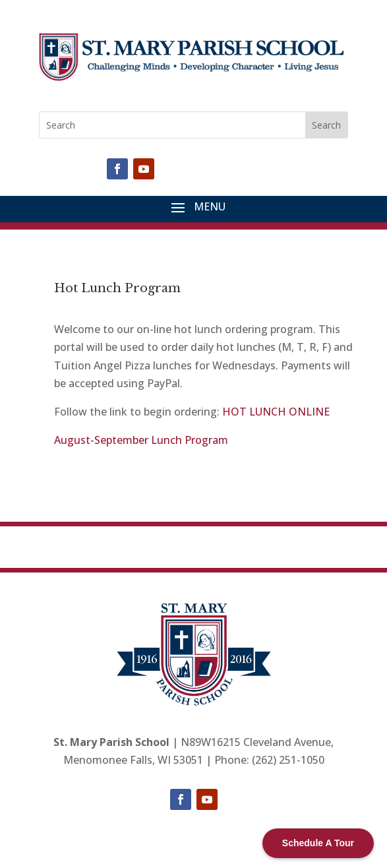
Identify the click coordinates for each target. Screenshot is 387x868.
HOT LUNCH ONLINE (276, 412)
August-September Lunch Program (141, 440)
